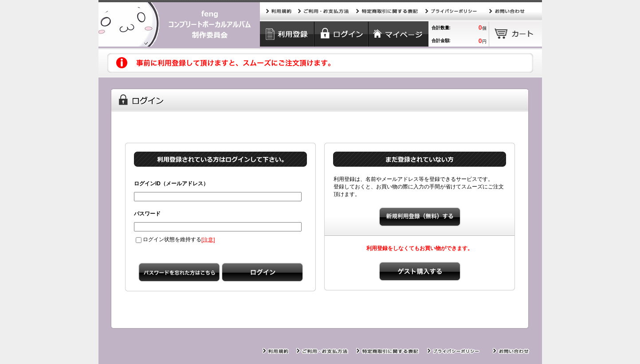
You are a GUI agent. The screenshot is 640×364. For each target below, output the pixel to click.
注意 (208, 239)
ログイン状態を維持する (169, 239)
